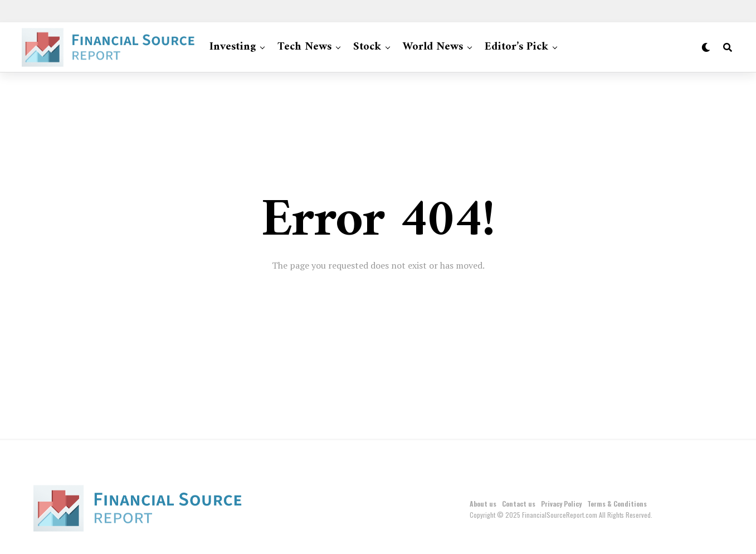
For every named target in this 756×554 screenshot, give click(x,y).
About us (483, 504)
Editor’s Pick (516, 47)
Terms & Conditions (617, 504)
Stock (367, 47)
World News (433, 47)
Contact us (519, 504)
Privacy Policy (561, 504)
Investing (233, 47)
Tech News (304, 47)
